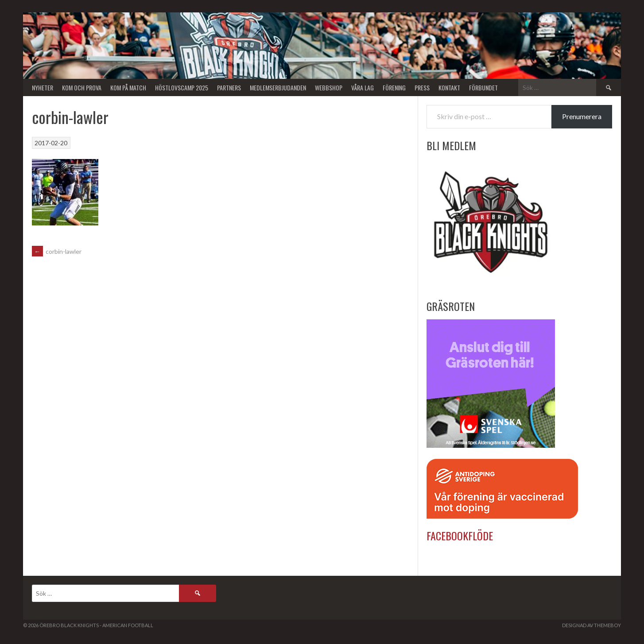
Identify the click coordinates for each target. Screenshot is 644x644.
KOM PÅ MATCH (128, 87)
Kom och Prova (82, 87)
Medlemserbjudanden (278, 87)
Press (422, 87)
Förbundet (483, 87)
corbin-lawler (57, 251)
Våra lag (363, 87)
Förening (394, 87)
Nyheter (43, 87)
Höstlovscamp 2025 (182, 87)
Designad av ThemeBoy (592, 625)
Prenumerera (582, 116)
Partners (229, 87)
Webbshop (329, 87)
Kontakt (449, 87)
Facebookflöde (460, 535)
